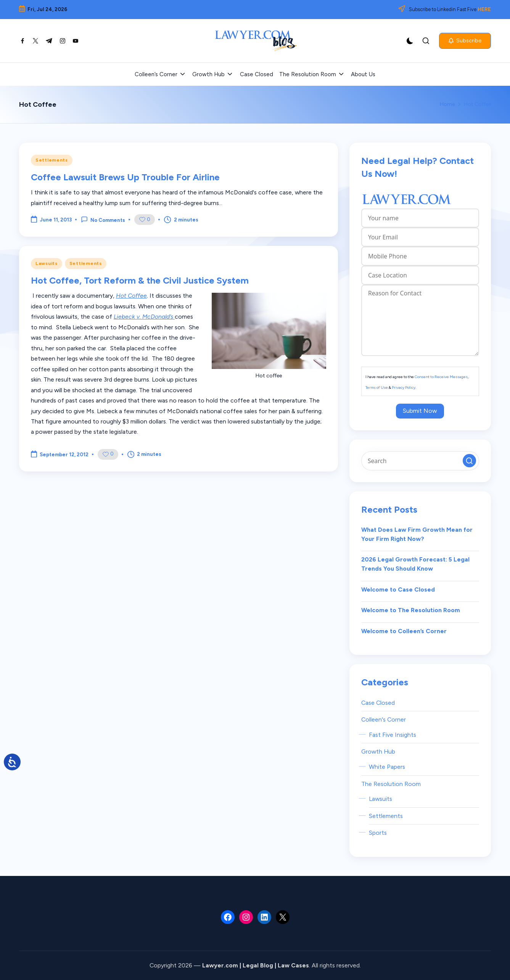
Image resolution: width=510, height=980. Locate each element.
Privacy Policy (404, 387)
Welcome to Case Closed (398, 589)
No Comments (103, 220)
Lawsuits (47, 263)
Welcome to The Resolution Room (411, 610)
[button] (465, 41)
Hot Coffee (131, 296)
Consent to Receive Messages (441, 377)
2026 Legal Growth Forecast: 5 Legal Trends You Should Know (415, 564)
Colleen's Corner (384, 719)
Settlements (52, 160)
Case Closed (378, 703)
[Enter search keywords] (420, 461)
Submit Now (420, 411)
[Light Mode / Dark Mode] (410, 41)
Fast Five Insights (393, 735)
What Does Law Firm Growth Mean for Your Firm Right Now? (417, 534)
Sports (378, 833)
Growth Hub (378, 751)
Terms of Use (377, 387)
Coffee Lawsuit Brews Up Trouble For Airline (125, 177)
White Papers (387, 767)
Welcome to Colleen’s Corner (404, 631)
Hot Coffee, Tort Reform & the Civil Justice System (140, 280)
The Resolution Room (391, 784)
